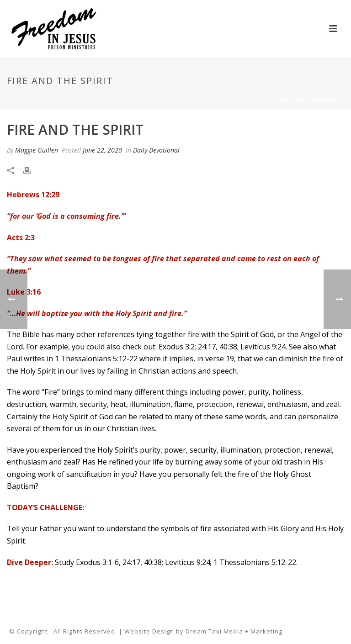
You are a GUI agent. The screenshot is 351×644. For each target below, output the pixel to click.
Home (204, 100)
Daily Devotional (245, 100)
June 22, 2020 (102, 150)
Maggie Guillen (37, 150)
